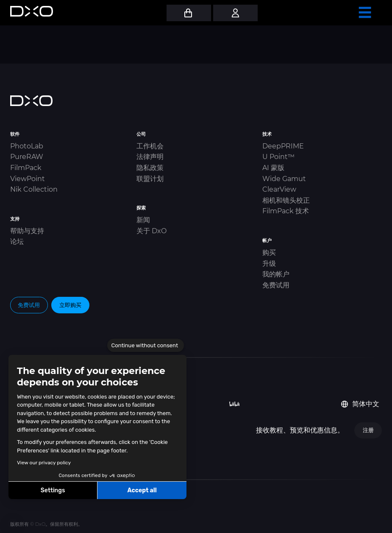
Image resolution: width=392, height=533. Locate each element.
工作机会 (150, 146)
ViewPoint (28, 179)
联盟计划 (150, 179)
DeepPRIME (283, 146)
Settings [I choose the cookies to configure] (53, 490)
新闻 (143, 220)
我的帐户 (276, 274)
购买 (269, 253)
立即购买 (70, 305)
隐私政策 (150, 168)
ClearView (279, 189)
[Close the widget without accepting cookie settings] (146, 346)
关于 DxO (152, 231)
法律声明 (150, 157)
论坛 (17, 241)
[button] (13, 524)
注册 (368, 430)
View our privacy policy (44, 463)
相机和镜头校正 (286, 200)
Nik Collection (34, 189)
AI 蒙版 (273, 168)
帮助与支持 (27, 231)
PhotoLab (27, 146)
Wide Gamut (284, 179)
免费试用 (276, 285)
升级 (269, 264)
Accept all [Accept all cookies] (142, 490)
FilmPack (26, 168)
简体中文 (360, 404)
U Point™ (278, 157)
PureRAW (27, 157)
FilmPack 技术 (286, 211)
